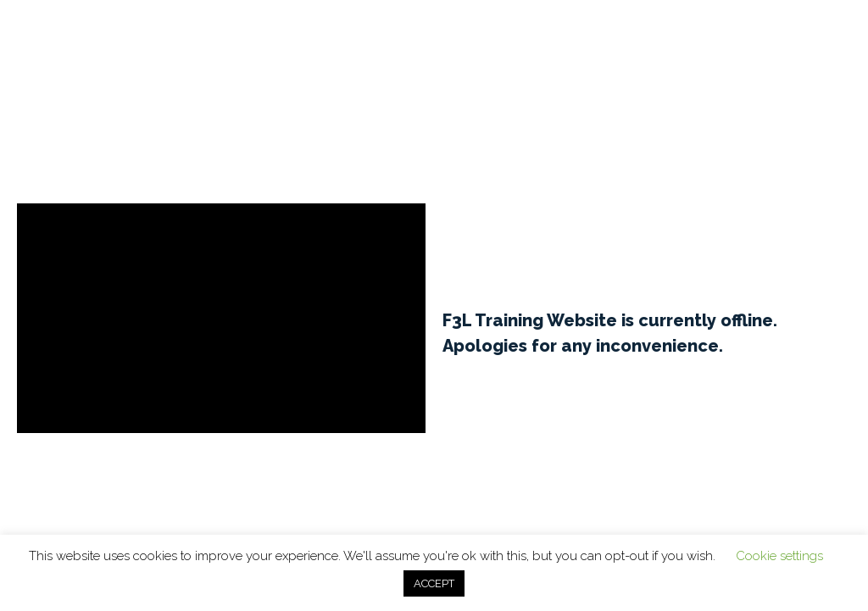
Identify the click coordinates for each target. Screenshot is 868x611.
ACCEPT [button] (434, 583)
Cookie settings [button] (779, 556)
